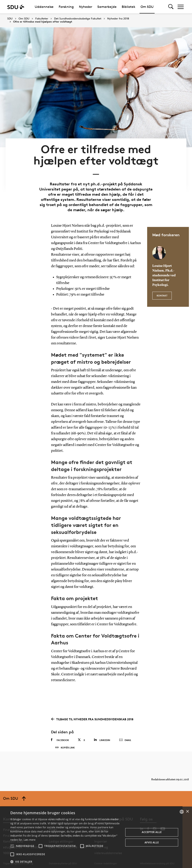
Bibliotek (129, 7)
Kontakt (162, 283)
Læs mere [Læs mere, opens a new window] (29, 840)
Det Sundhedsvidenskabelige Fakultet (78, 19)
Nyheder (86, 7)
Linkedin (102, 729)
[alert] (96, 837)
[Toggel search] (171, 7)
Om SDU (147, 7)
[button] (12, 846)
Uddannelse (44, 7)
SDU (10, 19)
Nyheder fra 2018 (118, 19)
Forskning (66, 7)
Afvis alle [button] (152, 842)
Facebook (60, 729)
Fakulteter (42, 19)
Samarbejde (107, 7)
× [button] (187, 812)
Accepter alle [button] (152, 832)
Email (125, 729)
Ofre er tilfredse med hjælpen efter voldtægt (43, 22)
